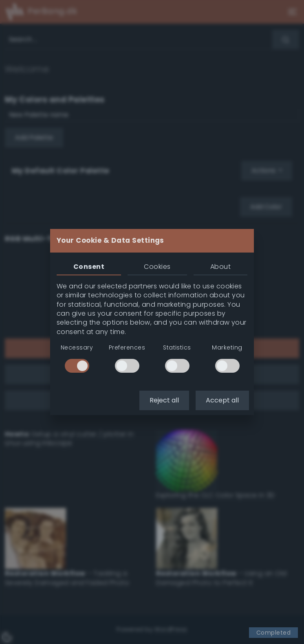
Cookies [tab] (157, 267)
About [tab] (220, 267)
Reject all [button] (164, 400)
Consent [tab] (89, 267)
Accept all (222, 400)
